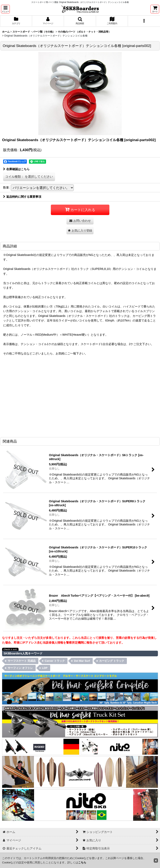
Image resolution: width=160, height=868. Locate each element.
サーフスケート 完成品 (22, 661)
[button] (5, 9)
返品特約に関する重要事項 (22, 197)
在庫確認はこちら (16, 169)
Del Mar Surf (82, 661)
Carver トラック (55, 661)
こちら (82, 862)
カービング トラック (112, 661)
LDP (45, 668)
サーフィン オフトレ (20, 668)
